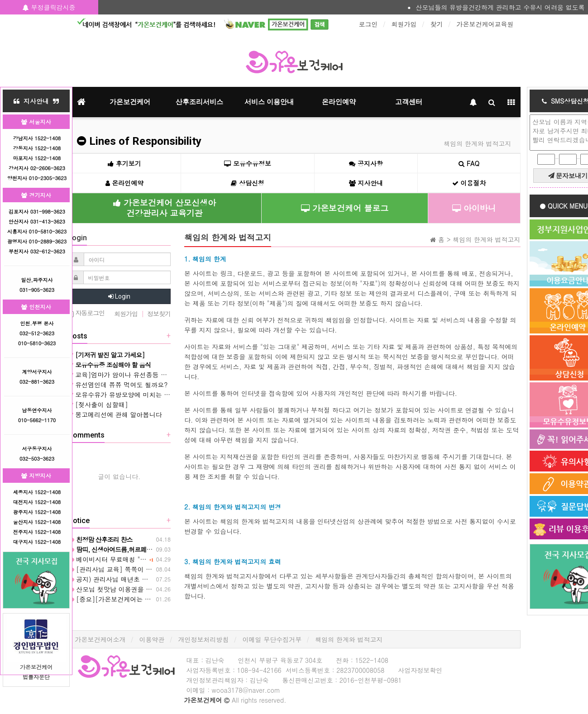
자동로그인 (86, 313)
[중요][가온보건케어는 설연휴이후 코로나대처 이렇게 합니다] (162, 599)
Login (119, 296)
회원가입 (404, 24)
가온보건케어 (130, 102)
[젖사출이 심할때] (98, 405)
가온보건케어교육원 (485, 24)
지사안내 (366, 183)
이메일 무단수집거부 (272, 639)
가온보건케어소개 (100, 639)
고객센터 (409, 102)
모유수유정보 (248, 163)
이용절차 (469, 183)
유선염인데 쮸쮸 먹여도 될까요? (118, 385)
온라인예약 (339, 102)
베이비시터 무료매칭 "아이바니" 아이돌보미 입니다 (146, 559)
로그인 (368, 24)
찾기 (437, 24)
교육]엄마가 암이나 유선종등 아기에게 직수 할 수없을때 (153, 375)
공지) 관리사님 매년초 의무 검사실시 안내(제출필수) (148, 579)
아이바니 (474, 208)
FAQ (469, 163)
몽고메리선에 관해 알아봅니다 (115, 414)
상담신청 (248, 183)
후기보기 (124, 163)
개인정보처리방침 (204, 639)
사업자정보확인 (420, 670)
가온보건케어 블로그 (345, 208)
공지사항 (366, 163)
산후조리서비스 (199, 102)
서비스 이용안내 (269, 102)
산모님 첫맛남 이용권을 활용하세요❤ (125, 589)
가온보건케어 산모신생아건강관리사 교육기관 (165, 208)
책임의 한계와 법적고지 (349, 639)
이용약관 (152, 639)
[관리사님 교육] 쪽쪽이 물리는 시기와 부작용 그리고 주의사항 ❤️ (167, 569)
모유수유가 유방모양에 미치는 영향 (122, 395)
